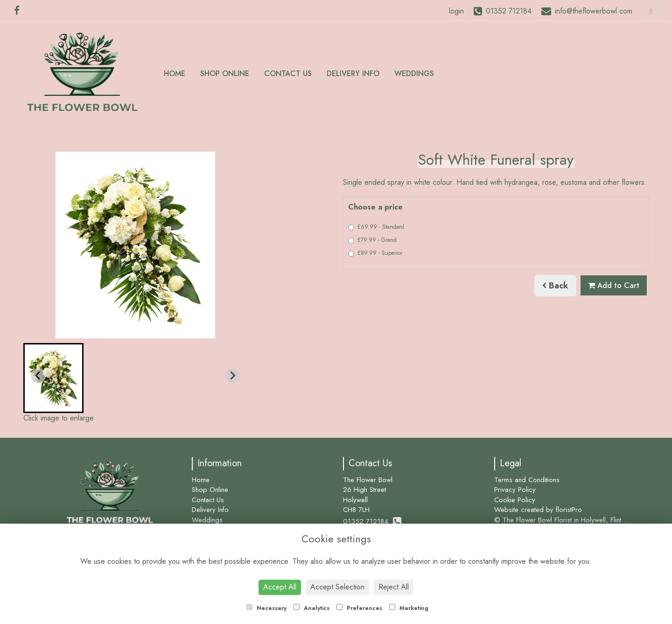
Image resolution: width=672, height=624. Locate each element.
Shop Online (225, 74)
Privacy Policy (515, 490)
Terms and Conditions (527, 480)
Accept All (280, 587)
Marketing (409, 608)
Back (555, 286)
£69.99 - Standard (376, 227)
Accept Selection (337, 587)
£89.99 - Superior (375, 253)
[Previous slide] (38, 376)
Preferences (359, 608)
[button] (53, 378)
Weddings (414, 74)
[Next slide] (232, 376)
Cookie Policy (515, 500)
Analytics (311, 608)
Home (175, 74)
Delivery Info (353, 74)
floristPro (569, 510)
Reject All (394, 587)
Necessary (266, 608)
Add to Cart (614, 285)
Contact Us (288, 74)
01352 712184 (372, 521)
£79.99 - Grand (372, 240)
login (456, 11)
